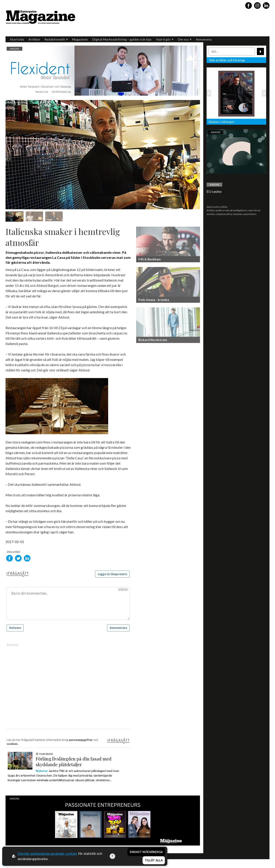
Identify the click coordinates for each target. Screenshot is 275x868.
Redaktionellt (56, 39)
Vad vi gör (165, 39)
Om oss (185, 39)
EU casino (214, 191)
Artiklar (34, 39)
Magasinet (80, 39)
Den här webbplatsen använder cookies (47, 854)
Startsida (17, 39)
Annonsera (204, 39)
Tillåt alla (154, 861)
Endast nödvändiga (146, 852)
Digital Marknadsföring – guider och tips (122, 39)
